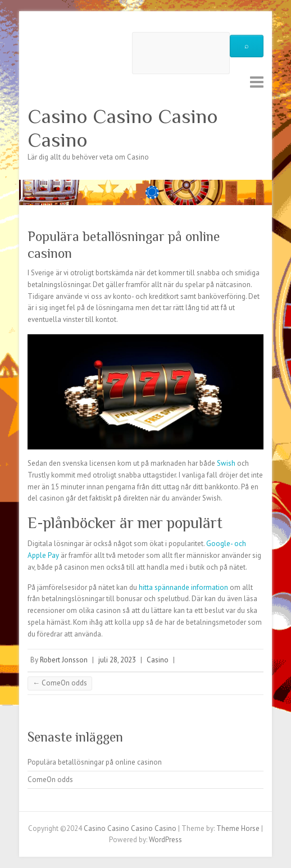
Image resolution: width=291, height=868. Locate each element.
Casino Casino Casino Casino (123, 128)
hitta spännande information (183, 587)
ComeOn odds (60, 683)
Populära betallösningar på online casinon (95, 762)
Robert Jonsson (64, 660)
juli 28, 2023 (117, 660)
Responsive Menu (257, 82)
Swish (226, 463)
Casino (158, 660)
